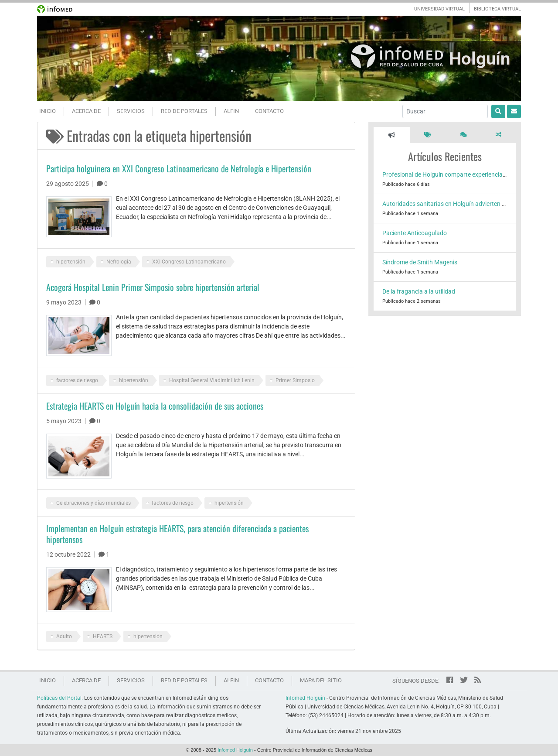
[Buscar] (445, 111)
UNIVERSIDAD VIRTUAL (439, 9)
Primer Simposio (295, 380)
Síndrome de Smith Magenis (420, 262)
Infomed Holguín (305, 698)
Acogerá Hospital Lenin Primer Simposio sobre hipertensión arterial (153, 287)
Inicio (48, 111)
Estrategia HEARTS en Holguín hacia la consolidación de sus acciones (155, 406)
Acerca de (86, 111)
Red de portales (184, 111)
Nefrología (119, 262)
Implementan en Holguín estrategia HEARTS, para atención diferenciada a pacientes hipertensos (177, 534)
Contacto (269, 111)
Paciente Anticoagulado (415, 233)
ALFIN (231, 111)
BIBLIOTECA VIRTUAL (497, 9)
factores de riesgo (77, 380)
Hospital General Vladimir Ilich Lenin (212, 380)
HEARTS (103, 636)
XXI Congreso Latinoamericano (189, 262)
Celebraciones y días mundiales (94, 503)
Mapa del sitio (321, 680)
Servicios (131, 111)
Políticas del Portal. (60, 698)
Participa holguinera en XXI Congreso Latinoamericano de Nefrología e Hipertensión (179, 168)
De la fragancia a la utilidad (419, 291)
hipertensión (71, 262)
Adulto (64, 636)
